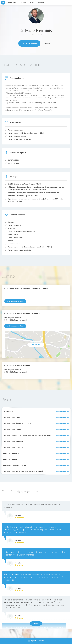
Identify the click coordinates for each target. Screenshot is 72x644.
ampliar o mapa (36, 344)
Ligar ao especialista (15, 301)
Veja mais (36, 623)
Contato (47, 43)
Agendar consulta (29, 43)
